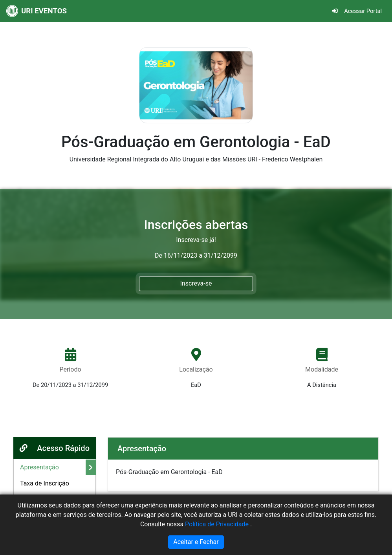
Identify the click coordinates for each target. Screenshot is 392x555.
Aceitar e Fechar (196, 542)
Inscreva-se (196, 283)
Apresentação (39, 467)
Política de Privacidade (218, 524)
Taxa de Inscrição (45, 483)
